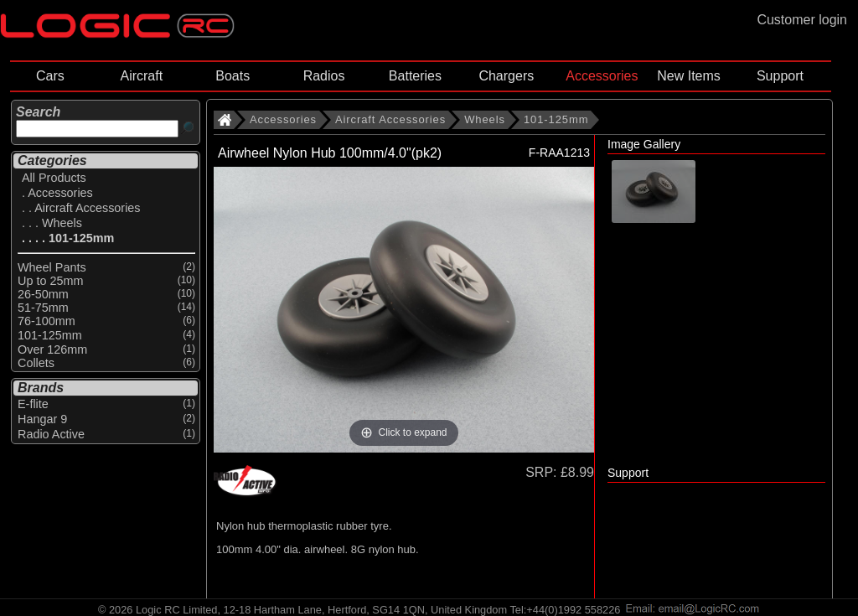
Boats (233, 76)
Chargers (506, 76)
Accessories (602, 76)
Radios (324, 76)
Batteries (415, 76)
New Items (689, 76)
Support (780, 76)
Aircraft (141, 76)
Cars (50, 76)
